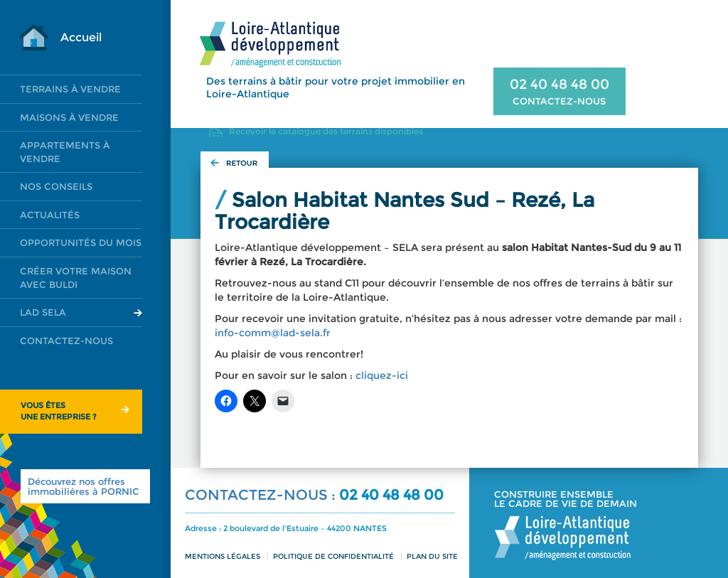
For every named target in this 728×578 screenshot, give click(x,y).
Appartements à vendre (65, 152)
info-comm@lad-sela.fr (273, 333)
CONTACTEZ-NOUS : (262, 495)
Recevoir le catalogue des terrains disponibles (326, 131)
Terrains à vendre (70, 89)
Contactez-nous (66, 341)
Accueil (81, 37)
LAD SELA (43, 312)
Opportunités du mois (81, 242)
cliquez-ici (382, 375)
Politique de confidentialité (333, 556)
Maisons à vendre (69, 117)
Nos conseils (56, 186)
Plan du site (432, 556)
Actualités (50, 215)
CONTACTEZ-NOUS (559, 101)
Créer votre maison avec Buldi (76, 278)
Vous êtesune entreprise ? (59, 411)
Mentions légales (223, 556)
